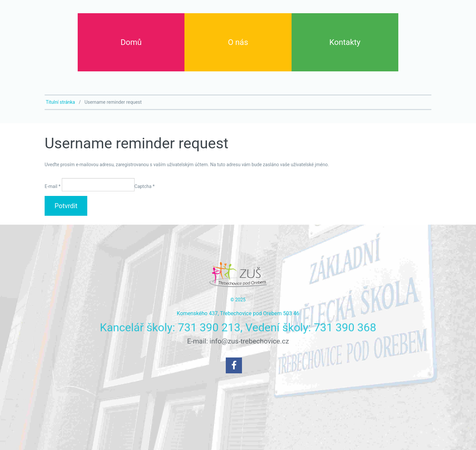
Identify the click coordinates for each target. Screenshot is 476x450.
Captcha (145, 186)
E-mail (53, 186)
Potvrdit (66, 206)
